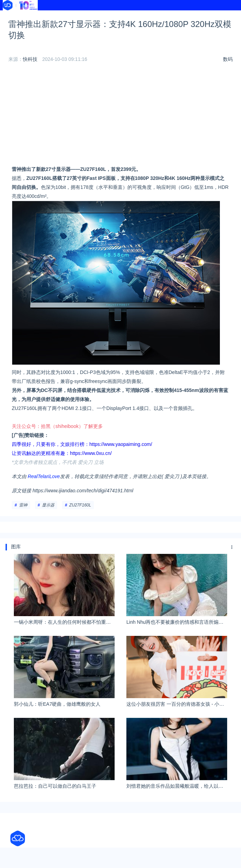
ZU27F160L (80, 505)
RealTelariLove (44, 476)
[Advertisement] (120, 116)
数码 (228, 59)
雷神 (23, 505)
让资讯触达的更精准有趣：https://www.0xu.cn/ (62, 453)
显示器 (48, 505)
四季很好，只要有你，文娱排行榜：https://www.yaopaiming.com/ (82, 444)
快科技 (30, 59)
